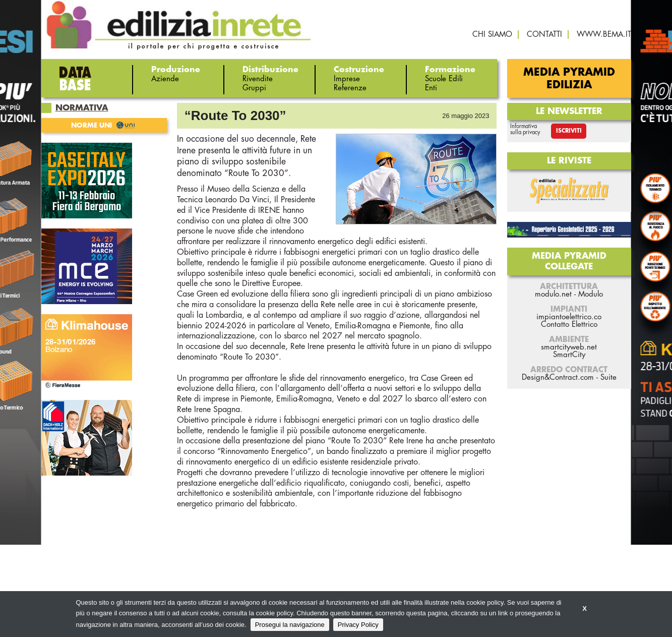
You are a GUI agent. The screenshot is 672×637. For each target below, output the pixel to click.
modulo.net (553, 294)
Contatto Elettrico (569, 325)
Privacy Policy (358, 625)
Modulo (591, 294)
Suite (608, 378)
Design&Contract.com (558, 378)
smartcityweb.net (569, 347)
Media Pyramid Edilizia (569, 79)
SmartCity (569, 355)
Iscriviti (569, 131)
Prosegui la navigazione (290, 625)
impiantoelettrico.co (569, 317)
